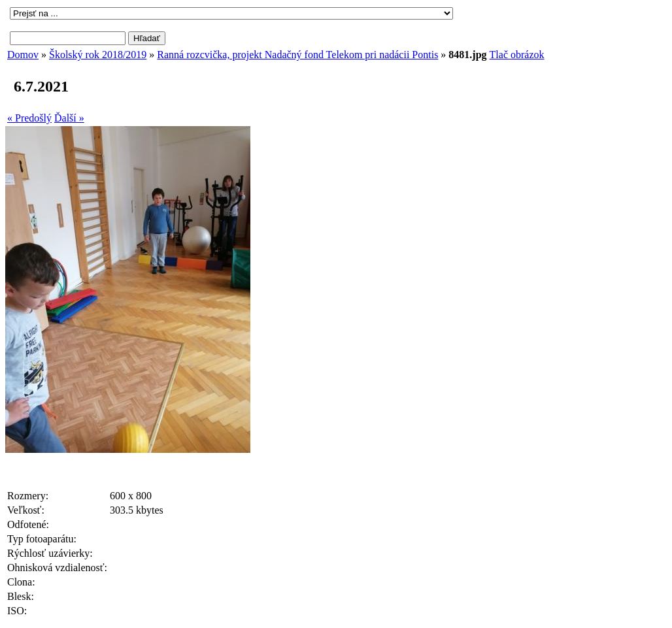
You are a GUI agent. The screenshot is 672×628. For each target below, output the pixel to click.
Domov (23, 55)
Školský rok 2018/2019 (98, 55)
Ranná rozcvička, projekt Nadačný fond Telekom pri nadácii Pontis (297, 55)
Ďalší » (69, 118)
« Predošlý (29, 118)
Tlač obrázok (517, 55)
